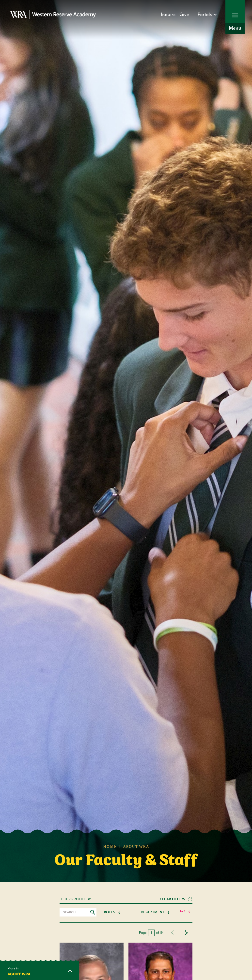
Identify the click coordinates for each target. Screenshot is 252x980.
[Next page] (186, 933)
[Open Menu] (235, 17)
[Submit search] (93, 912)
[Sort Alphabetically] (185, 911)
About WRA (136, 847)
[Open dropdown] (207, 15)
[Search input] (78, 912)
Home (110, 847)
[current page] (151, 933)
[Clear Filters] (176, 899)
